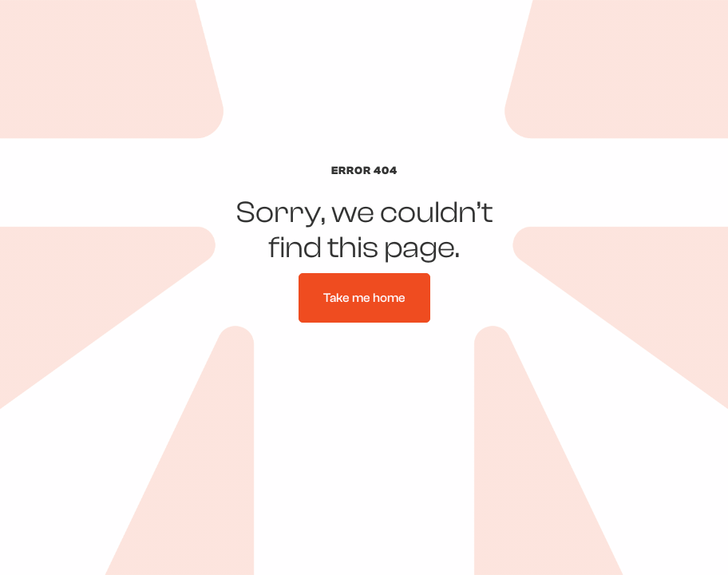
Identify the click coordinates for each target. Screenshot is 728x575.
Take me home (364, 298)
